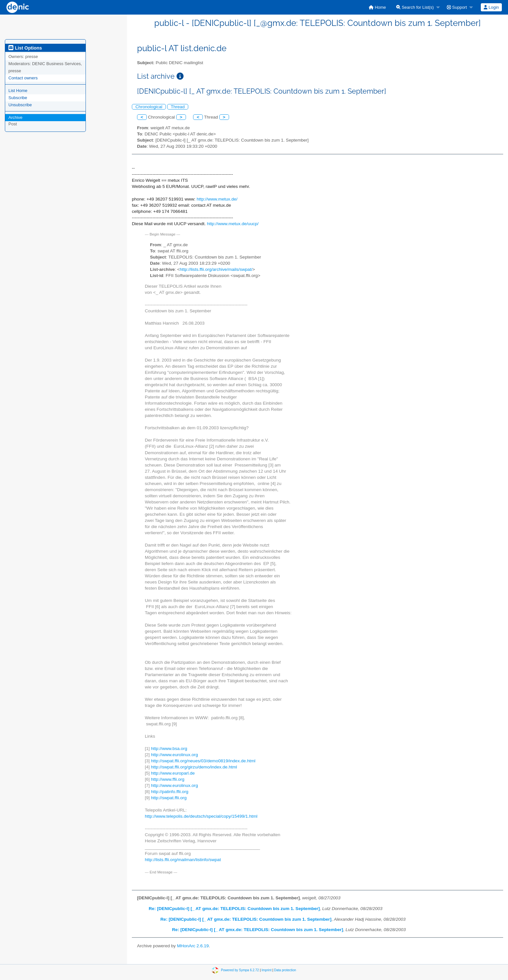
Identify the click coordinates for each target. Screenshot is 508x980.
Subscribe (18, 98)
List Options (25, 48)
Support (457, 7)
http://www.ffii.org (168, 779)
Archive (15, 117)
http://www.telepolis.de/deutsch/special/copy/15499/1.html (201, 816)
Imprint (266, 970)
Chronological (149, 107)
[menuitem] (377, 7)
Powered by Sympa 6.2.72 (240, 970)
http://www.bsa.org (169, 749)
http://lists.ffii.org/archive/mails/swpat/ (216, 269)
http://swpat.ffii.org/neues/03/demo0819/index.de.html (203, 761)
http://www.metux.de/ (217, 199)
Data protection (285, 970)
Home (377, 7)
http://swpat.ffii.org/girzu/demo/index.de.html (194, 767)
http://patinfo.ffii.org (170, 792)
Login (491, 7)
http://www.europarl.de (173, 773)
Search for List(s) (415, 7)
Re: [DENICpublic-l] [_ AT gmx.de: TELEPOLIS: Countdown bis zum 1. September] (234, 909)
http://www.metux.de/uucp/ (233, 224)
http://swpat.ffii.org (169, 798)
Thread (178, 107)
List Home (18, 91)
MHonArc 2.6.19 (193, 946)
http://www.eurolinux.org (174, 755)
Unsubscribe (20, 105)
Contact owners (23, 78)
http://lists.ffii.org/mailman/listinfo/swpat (183, 860)
